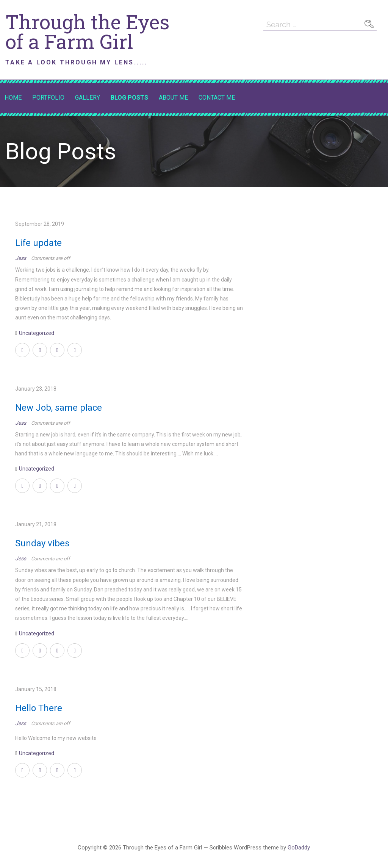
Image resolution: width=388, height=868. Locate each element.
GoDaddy (299, 848)
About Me (173, 98)
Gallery (88, 98)
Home (13, 98)
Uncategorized (37, 333)
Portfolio (48, 98)
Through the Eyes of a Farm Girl (87, 31)
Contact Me (217, 98)
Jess (21, 258)
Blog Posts (129, 98)
